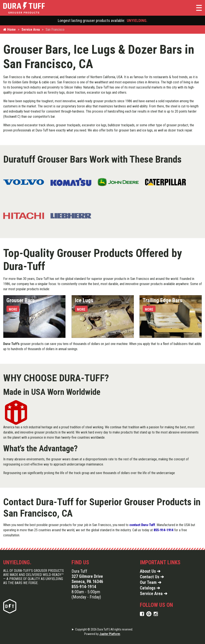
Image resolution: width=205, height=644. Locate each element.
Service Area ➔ (154, 594)
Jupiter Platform (110, 634)
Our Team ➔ (151, 582)
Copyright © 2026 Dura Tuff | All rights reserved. (104, 629)
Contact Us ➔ (152, 577)
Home (9, 30)
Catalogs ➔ (150, 588)
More (13, 309)
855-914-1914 (84, 587)
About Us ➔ (150, 571)
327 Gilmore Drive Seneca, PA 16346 (87, 579)
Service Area (31, 30)
